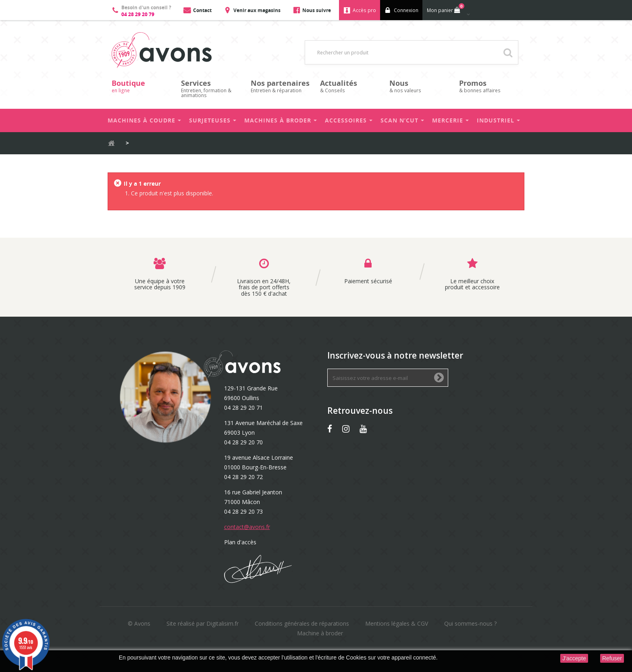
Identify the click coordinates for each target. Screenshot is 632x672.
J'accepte (574, 658)
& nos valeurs (420, 86)
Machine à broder (320, 633)
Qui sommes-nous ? (470, 623)
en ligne (142, 86)
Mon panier (445, 8)
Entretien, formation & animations (212, 88)
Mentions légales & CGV (397, 623)
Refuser (612, 658)
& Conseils (351, 86)
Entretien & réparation (281, 86)
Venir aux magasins (257, 10)
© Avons (139, 623)
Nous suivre (317, 10)
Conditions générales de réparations (302, 623)
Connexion (406, 10)
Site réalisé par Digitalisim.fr (203, 623)
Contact (202, 10)
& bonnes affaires (490, 86)
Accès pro (364, 10)
